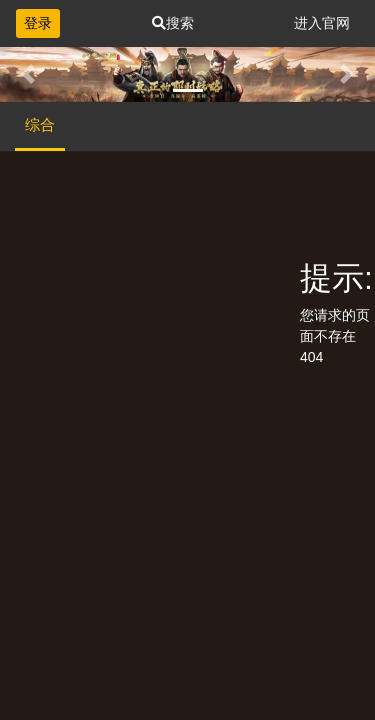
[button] (28, 74)
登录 (38, 23)
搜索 (173, 23)
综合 (40, 124)
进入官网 (322, 23)
